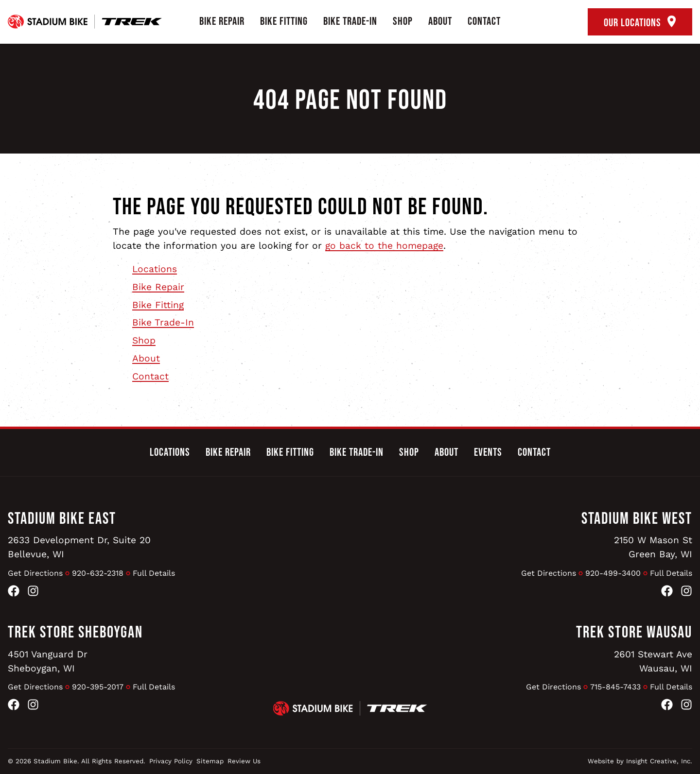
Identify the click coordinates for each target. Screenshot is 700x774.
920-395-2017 (98, 687)
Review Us (244, 761)
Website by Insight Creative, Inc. (640, 761)
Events (488, 452)
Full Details (154, 573)
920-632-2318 (98, 573)
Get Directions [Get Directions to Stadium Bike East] (35, 573)
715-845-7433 (615, 687)
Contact (484, 21)
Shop (403, 21)
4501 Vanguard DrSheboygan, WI (48, 661)
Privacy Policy (171, 761)
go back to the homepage (384, 246)
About (440, 21)
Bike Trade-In (350, 21)
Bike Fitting (284, 21)
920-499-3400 (613, 573)
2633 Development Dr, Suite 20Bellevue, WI (79, 547)
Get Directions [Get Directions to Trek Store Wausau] (553, 687)
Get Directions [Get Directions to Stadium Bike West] (549, 573)
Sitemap (210, 761)
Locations (155, 269)
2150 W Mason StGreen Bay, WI (653, 547)
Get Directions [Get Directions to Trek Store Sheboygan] (35, 687)
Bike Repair (222, 21)
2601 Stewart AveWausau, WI (653, 661)
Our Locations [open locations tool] (640, 23)
